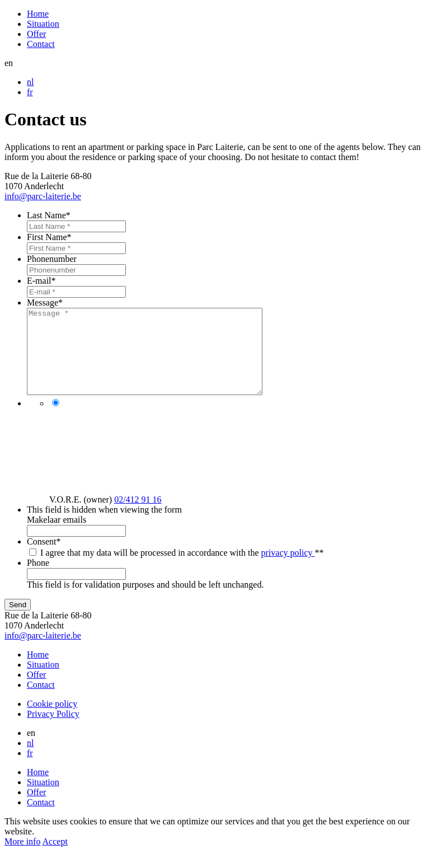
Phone (38, 580)
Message (45, 302)
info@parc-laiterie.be (43, 196)
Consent (44, 558)
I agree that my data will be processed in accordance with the (182, 569)
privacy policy (288, 569)
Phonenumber (52, 259)
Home (38, 14)
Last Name (49, 215)
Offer (36, 34)
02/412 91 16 (138, 516)
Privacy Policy (53, 731)
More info (22, 858)
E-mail (41, 281)
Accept (55, 858)
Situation (43, 24)
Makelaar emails (57, 536)
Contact (41, 44)
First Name (49, 237)
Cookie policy (52, 721)
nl (30, 82)
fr (30, 92)
